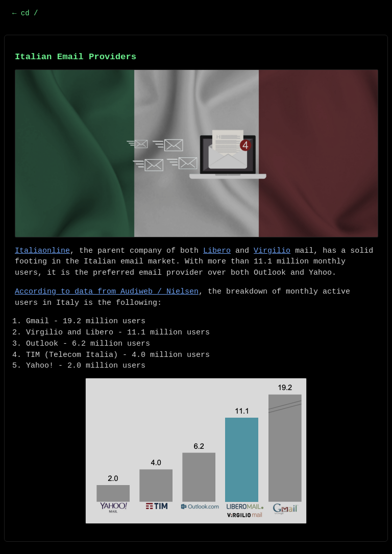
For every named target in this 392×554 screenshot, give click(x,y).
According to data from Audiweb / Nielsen (107, 292)
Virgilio (272, 251)
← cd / (25, 13)
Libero (217, 251)
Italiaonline (42, 251)
